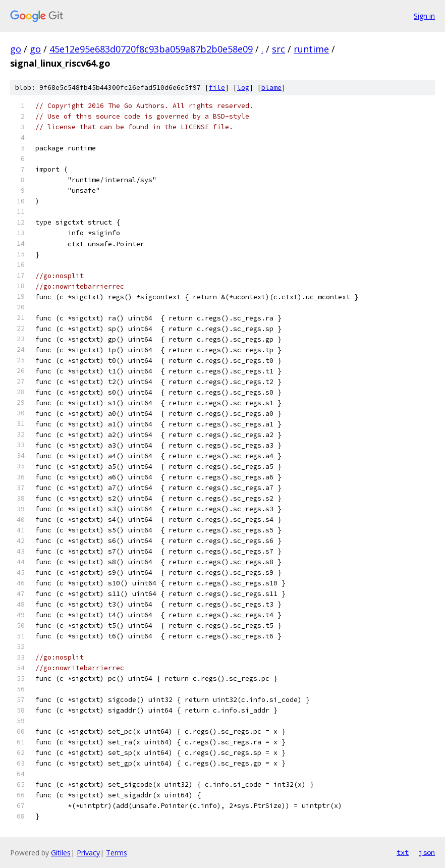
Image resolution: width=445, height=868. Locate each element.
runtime (311, 49)
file (217, 88)
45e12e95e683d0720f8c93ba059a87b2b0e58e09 (151, 49)
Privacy (88, 853)
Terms (117, 853)
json (427, 852)
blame (271, 88)
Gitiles (61, 853)
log (243, 88)
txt (403, 852)
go (16, 49)
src (279, 49)
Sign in (424, 16)
